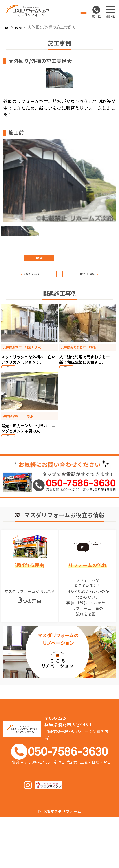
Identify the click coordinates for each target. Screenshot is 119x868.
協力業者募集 (71, 12)
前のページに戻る (34, 294)
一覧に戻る (60, 277)
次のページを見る (85, 294)
